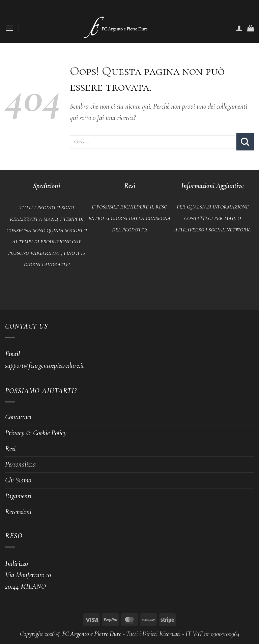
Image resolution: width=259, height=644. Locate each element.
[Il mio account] (239, 28)
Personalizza (20, 464)
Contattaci (18, 417)
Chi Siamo (18, 480)
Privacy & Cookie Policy (36, 433)
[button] (10, 28)
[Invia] (245, 142)
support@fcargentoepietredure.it (45, 365)
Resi (10, 449)
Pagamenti (18, 496)
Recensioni (18, 512)
